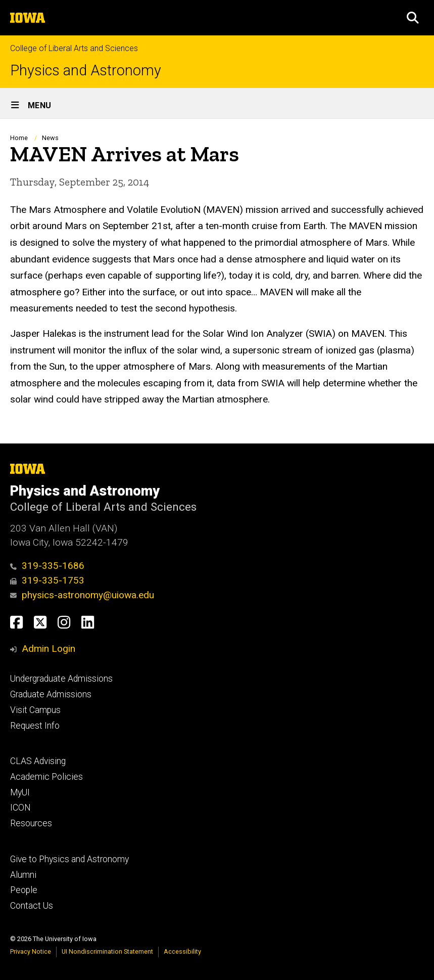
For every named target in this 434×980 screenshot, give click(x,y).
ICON (20, 808)
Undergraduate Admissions (61, 679)
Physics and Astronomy (86, 71)
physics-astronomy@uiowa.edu (82, 595)
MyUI (20, 792)
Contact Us (32, 906)
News (50, 138)
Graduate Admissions (51, 694)
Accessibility (182, 951)
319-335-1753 (47, 580)
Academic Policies (46, 777)
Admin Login (49, 649)
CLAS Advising (38, 761)
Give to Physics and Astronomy (69, 859)
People (24, 890)
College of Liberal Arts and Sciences (74, 48)
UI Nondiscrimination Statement (107, 951)
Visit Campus (35, 710)
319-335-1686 (47, 566)
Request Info (35, 726)
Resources (31, 823)
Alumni (23, 875)
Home (19, 138)
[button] (413, 18)
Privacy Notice (31, 951)
